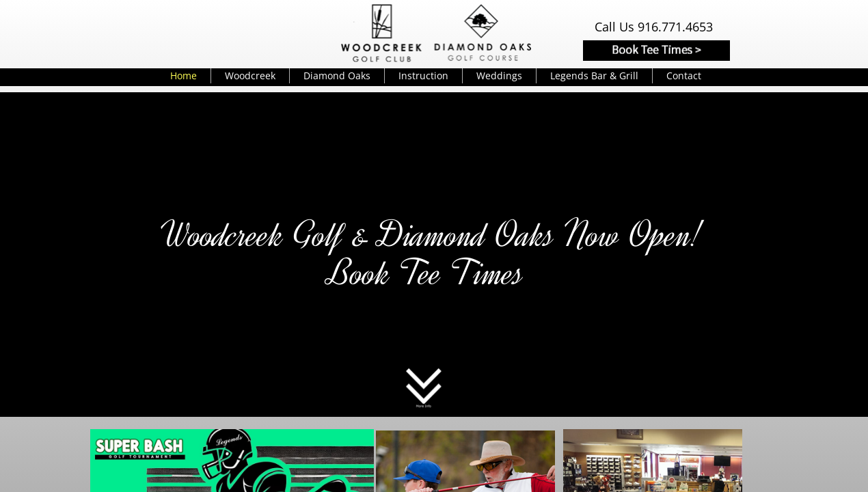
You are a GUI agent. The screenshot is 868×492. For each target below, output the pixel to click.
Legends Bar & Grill (594, 76)
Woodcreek (250, 76)
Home (184, 76)
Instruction (423, 76)
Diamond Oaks (337, 76)
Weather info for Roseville (281, 32)
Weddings (499, 76)
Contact (684, 76)
